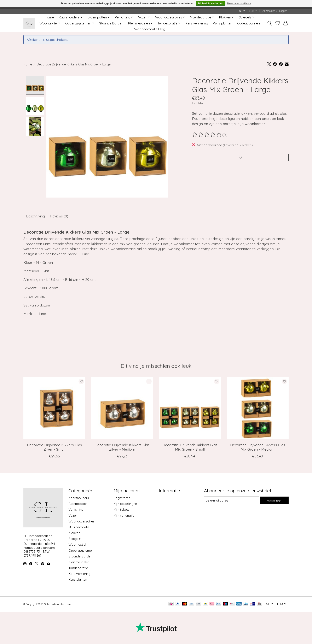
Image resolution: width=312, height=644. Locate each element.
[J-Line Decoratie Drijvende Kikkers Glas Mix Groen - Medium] (258, 410)
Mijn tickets (122, 511)
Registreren (122, 499)
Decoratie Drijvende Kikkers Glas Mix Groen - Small (190, 448)
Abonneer (274, 502)
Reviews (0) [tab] (64, 217)
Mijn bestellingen (125, 505)
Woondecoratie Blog (150, 29)
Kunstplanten (223, 23)
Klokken (74, 534)
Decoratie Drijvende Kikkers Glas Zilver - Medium (122, 448)
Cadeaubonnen (249, 23)
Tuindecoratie (78, 569)
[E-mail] (231, 502)
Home (49, 17)
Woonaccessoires (82, 523)
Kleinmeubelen (79, 564)
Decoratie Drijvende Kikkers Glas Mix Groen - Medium (258, 448)
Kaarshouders (79, 499)
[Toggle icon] (270, 23)
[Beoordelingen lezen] (207, 135)
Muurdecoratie (79, 529)
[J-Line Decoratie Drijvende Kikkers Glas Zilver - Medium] (122, 410)
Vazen (73, 517)
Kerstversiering (197, 23)
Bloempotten (78, 505)
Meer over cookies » (239, 4)
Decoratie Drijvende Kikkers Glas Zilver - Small (54, 448)
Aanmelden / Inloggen (275, 11)
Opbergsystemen (81, 552)
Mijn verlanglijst (125, 517)
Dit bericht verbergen (211, 4)
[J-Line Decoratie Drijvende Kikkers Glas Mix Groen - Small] (190, 410)
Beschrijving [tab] (37, 217)
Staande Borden (111, 23)
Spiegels (75, 540)
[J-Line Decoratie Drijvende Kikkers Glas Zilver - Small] (54, 410)
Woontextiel (77, 546)
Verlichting (76, 511)
